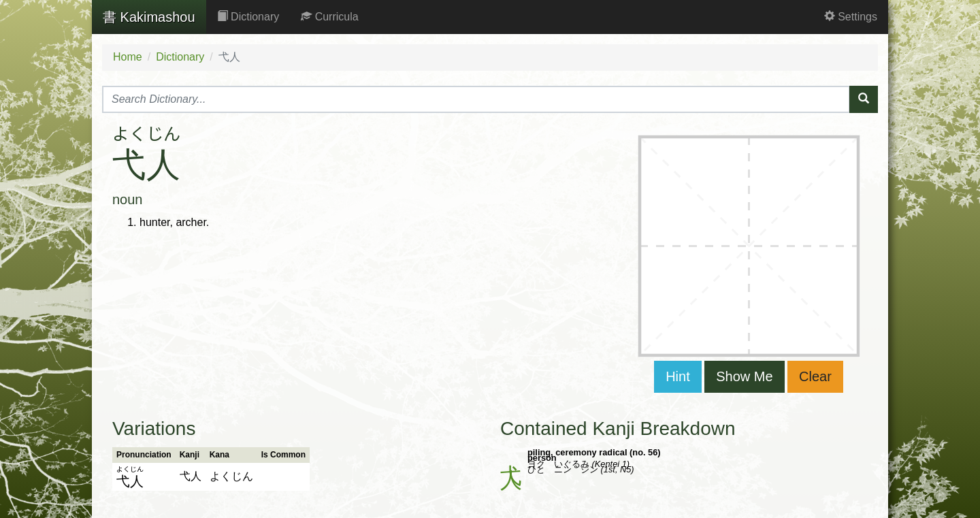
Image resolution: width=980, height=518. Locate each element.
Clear (815, 376)
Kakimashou (149, 17)
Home (128, 57)
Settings (851, 17)
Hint (678, 376)
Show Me (744, 376)
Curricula (329, 17)
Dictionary (248, 17)
